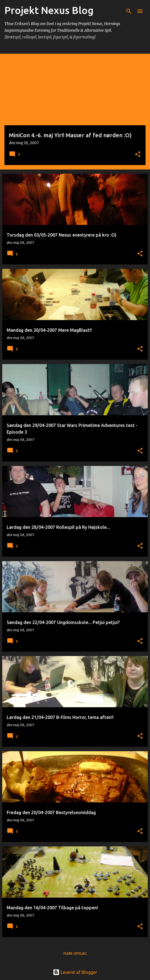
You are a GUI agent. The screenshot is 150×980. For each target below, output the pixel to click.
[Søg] (129, 11)
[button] (138, 155)
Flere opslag (75, 953)
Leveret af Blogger (75, 972)
